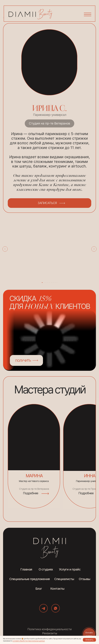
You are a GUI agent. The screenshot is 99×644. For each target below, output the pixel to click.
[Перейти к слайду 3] (46, 283)
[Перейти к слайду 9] (57, 283)
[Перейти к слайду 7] (53, 283)
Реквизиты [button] (50, 633)
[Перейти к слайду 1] (42, 283)
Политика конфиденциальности (50, 629)
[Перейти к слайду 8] (55, 283)
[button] (88, 13)
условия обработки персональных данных (29, 641)
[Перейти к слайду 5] (50, 283)
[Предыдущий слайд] (5, 249)
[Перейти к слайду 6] (51, 283)
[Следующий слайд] (94, 249)
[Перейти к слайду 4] (48, 283)
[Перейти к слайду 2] (44, 283)
